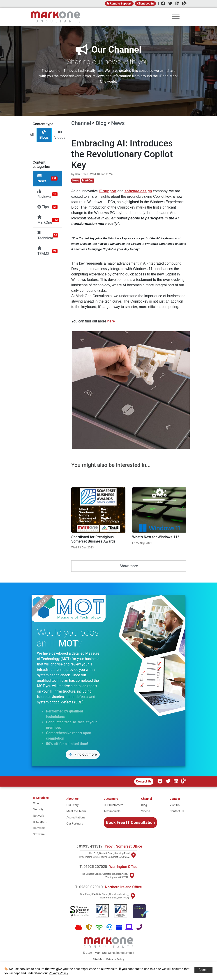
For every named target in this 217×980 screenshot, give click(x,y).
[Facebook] (162, 4)
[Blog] (147, 805)
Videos (60, 135)
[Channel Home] (147, 799)
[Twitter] (169, 4)
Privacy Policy (115, 959)
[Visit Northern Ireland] (133, 896)
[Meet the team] (76, 811)
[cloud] (41, 803)
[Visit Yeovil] (134, 855)
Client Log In (145, 4)
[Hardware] (119, 927)
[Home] (55, 17)
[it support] (41, 822)
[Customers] (114, 799)
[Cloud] (79, 927)
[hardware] (41, 828)
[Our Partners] (76, 824)
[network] (41, 816)
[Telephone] (139, 927)
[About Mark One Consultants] (76, 799)
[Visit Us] (177, 805)
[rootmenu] (176, 17)
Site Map (98, 959)
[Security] (89, 927)
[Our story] (76, 805)
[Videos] (147, 811)
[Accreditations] (76, 818)
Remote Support (119, 4)
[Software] (129, 927)
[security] (41, 809)
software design (138, 191)
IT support (108, 191)
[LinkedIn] (176, 4)
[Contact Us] (177, 811)
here (111, 321)
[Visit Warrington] (132, 876)
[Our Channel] (183, 782)
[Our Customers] (114, 805)
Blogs (44, 135)
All (32, 135)
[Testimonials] (114, 811)
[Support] (109, 927)
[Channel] (183, 4)
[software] (41, 834)
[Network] (99, 927)
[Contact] (177, 799)
